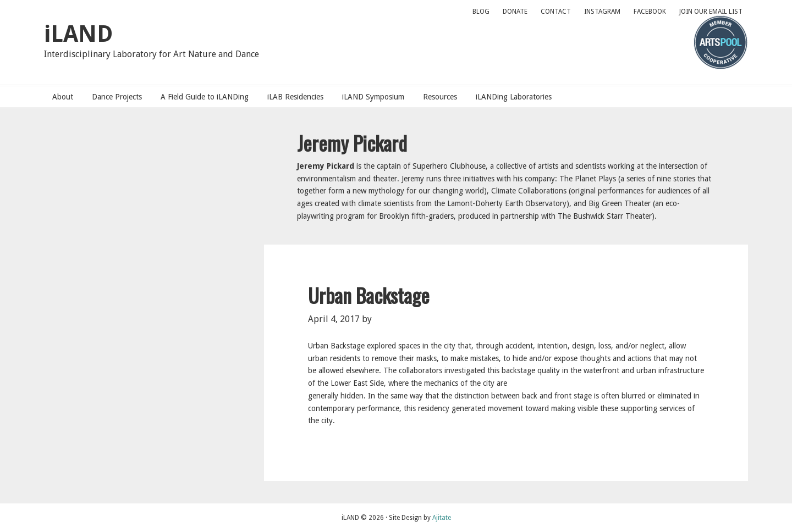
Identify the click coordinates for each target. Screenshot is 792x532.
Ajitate (442, 518)
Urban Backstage (369, 295)
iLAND (78, 34)
